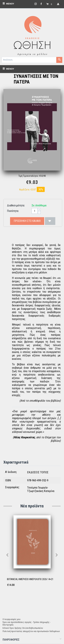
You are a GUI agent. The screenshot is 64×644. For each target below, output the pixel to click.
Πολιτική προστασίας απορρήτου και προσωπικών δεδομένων (31, 631)
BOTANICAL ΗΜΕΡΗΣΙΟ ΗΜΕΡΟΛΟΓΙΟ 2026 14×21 (30, 579)
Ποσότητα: (13, 211)
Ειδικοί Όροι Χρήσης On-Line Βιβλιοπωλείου (23, 628)
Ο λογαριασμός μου (12, 619)
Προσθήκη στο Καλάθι (27, 221)
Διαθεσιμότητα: (16, 205)
